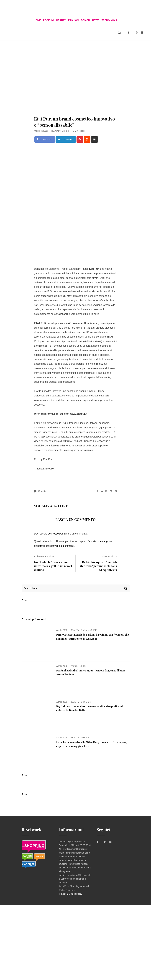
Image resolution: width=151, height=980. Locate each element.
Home (38, 20)
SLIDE (94, 630)
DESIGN (85, 20)
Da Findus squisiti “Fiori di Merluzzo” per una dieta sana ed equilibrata (98, 566)
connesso (53, 534)
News (96, 20)
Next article (108, 557)
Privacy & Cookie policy (71, 894)
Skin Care (86, 702)
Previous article (45, 557)
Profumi (49, 20)
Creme (65, 131)
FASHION (73, 20)
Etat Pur (43, 492)
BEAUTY (61, 20)
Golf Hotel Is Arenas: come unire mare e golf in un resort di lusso (53, 566)
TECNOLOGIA (109, 20)
